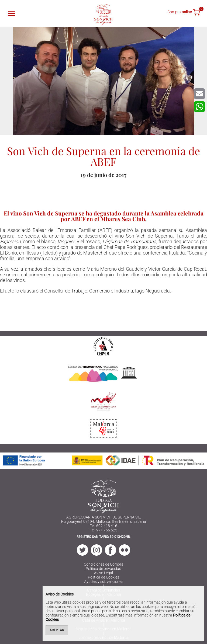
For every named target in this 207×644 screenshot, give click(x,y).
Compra (180, 12)
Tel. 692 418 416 (104, 526)
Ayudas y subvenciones (104, 582)
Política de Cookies (103, 577)
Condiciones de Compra (104, 564)
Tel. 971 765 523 (104, 530)
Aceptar (57, 630)
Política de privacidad (103, 569)
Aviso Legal (103, 573)
